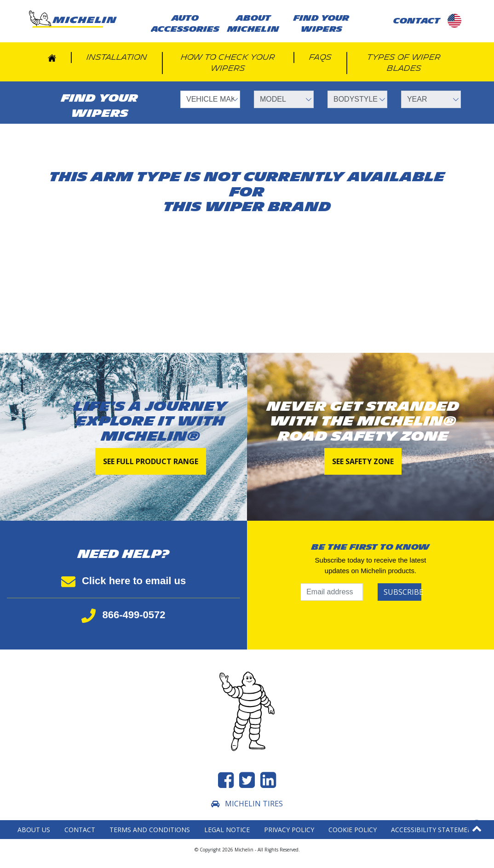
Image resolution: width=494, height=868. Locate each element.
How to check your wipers (228, 63)
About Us (34, 830)
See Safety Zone (363, 461)
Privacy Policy (289, 830)
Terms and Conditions (150, 830)
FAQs (320, 57)
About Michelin (253, 24)
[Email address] (332, 592)
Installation (117, 57)
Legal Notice (227, 830)
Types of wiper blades (404, 63)
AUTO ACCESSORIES (185, 24)
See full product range (151, 461)
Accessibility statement (434, 830)
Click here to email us (123, 581)
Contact (80, 830)
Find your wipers (321, 24)
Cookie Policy (353, 830)
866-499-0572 (123, 615)
